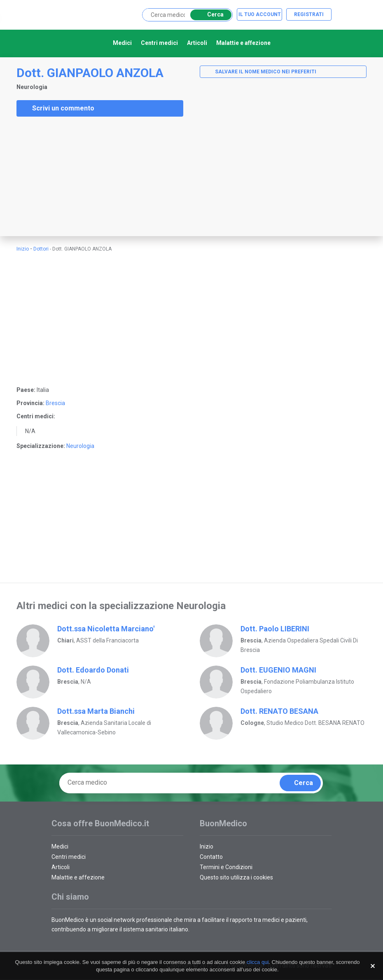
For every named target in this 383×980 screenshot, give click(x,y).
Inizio (23, 249)
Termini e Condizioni (226, 867)
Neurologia (80, 446)
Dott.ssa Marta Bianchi (96, 711)
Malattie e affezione (243, 43)
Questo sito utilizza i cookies (236, 877)
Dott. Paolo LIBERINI (275, 629)
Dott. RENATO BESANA (279, 711)
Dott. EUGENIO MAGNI (278, 670)
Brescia (55, 403)
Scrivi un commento (58, 108)
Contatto (211, 857)
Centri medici (159, 43)
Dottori (41, 249)
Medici (122, 43)
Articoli (197, 43)
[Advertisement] (62, 176)
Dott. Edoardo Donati (93, 670)
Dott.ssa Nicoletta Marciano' (106, 629)
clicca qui (258, 962)
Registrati (309, 14)
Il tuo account (260, 14)
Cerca (209, 15)
